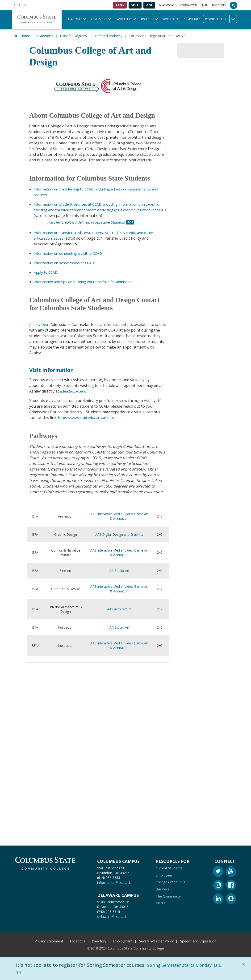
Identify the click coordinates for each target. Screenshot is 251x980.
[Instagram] (218, 885)
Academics (75, 19)
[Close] (244, 964)
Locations (77, 940)
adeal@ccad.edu (74, 390)
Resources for (221, 19)
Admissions (99, 19)
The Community (168, 895)
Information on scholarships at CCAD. (67, 262)
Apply (120, 5)
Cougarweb (189, 5)
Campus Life (124, 19)
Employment (123, 940)
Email (205, 5)
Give (149, 5)
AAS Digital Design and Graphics (119, 534)
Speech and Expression (198, 940)
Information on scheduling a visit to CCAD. (71, 253)
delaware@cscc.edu (112, 916)
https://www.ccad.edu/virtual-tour (88, 417)
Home (25, 35)
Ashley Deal (40, 324)
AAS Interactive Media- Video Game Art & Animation (119, 515)
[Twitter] (218, 871)
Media (161, 902)
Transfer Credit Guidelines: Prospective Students (90, 221)
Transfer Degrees (73, 35)
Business (163, 888)
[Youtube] (231, 871)
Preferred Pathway (108, 35)
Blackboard (168, 5)
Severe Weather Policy (156, 940)
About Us (147, 19)
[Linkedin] (218, 899)
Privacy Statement (49, 940)
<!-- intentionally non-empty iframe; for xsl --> (88, 740)
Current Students (169, 867)
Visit (135, 5)
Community (192, 19)
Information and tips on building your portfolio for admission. (88, 281)
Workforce (171, 19)
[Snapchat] (231, 899)
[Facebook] (231, 885)
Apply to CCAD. (47, 272)
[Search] (234, 5)
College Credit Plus (170, 881)
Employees (164, 874)
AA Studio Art (119, 570)
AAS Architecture (119, 608)
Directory (219, 5)
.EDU (20, 5)
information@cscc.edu (114, 882)
